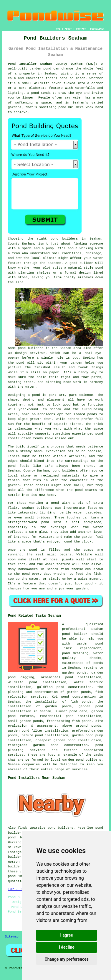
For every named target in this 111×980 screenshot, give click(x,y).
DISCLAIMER (97, 29)
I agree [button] (67, 935)
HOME (58, 29)
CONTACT (81, 29)
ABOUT (68, 29)
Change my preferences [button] (67, 959)
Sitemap (12, 937)
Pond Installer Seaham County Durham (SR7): (53, 64)
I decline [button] (67, 947)
